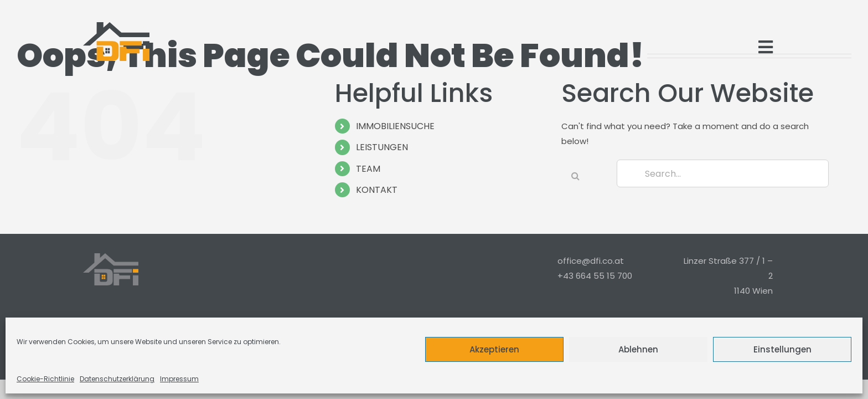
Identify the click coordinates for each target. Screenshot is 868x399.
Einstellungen (782, 349)
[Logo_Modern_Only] (116, 42)
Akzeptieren (494, 349)
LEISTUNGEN (382, 147)
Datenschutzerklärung (117, 379)
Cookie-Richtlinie (45, 379)
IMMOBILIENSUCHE (395, 126)
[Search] (575, 176)
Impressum (179, 379)
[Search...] (723, 173)
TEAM (368, 169)
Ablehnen (638, 349)
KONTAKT (377, 190)
